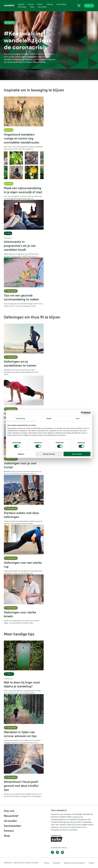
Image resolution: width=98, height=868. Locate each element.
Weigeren (21, 454)
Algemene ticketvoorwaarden (74, 863)
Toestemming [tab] (20, 418)
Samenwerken (12, 826)
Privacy (47, 863)
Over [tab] (78, 418)
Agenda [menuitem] (21, 4)
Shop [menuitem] (32, 7)
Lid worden (10, 821)
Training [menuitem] (49, 4)
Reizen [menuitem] (40, 4)
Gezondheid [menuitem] (61, 4)
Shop (7, 836)
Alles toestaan (77, 454)
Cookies (91, 863)
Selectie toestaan (49, 454)
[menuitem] (9, 5)
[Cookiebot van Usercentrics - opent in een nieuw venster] (82, 413)
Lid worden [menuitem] (42, 7)
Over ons (9, 811)
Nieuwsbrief (11, 816)
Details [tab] (49, 418)
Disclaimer (57, 863)
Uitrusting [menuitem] (22, 7)
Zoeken (88, 6)
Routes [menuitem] (31, 4)
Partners (9, 831)
